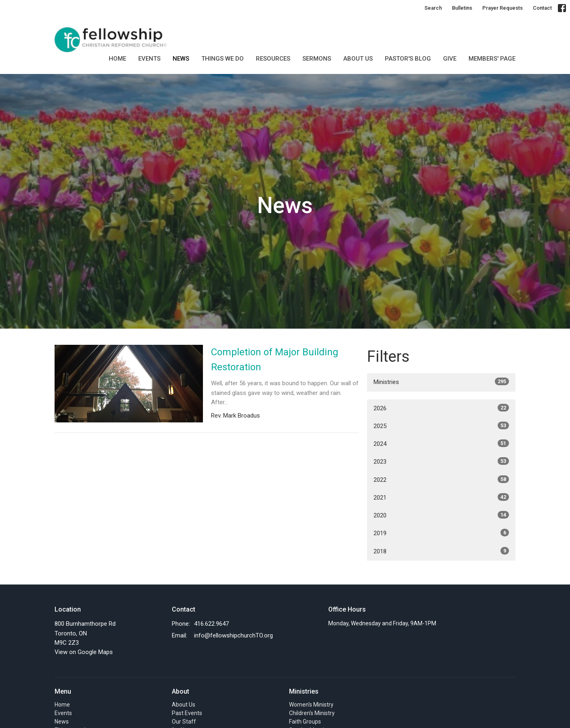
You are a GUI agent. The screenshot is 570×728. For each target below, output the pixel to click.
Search (433, 8)
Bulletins (462, 8)
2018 (441, 551)
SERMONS (317, 59)
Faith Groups (305, 722)
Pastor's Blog (408, 59)
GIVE (450, 59)
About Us (358, 59)
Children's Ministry (312, 713)
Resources (273, 59)
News (181, 59)
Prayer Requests (502, 8)
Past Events (187, 713)
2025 (441, 426)
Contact (542, 8)
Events (149, 59)
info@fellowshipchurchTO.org (233, 635)
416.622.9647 (211, 624)
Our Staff (184, 722)
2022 (441, 479)
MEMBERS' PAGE (492, 59)
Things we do (223, 59)
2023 (441, 461)
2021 (441, 497)
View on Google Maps (84, 652)
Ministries (441, 382)
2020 (441, 515)
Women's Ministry (311, 705)
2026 (441, 408)
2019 (441, 533)
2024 (441, 443)
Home (117, 59)
